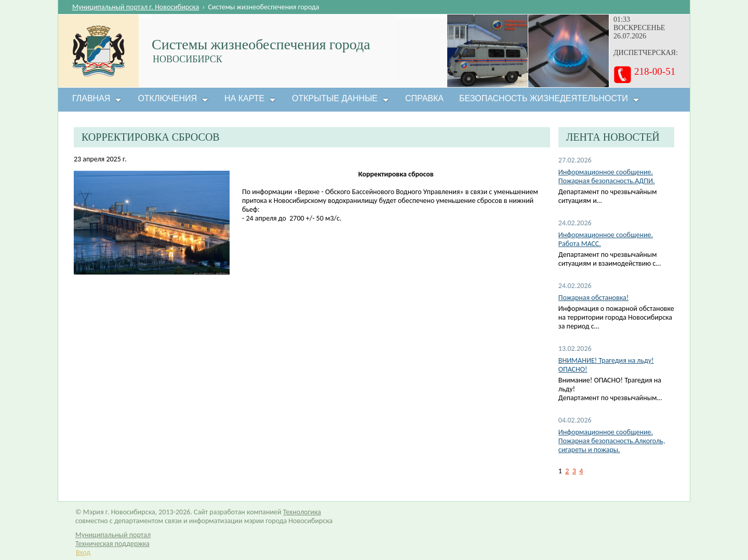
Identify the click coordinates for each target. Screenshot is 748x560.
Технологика (302, 512)
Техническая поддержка (112, 544)
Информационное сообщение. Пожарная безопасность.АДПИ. (607, 176)
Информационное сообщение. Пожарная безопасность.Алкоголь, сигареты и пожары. (612, 441)
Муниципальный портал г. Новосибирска (136, 7)
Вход (83, 552)
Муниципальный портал (113, 535)
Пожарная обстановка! (593, 298)
